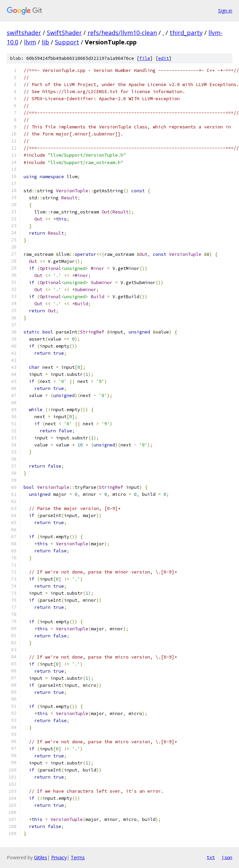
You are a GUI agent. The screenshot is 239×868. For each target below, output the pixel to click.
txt (211, 857)
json (227, 857)
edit (164, 58)
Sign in (225, 11)
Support (67, 42)
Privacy (59, 857)
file (145, 58)
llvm (30, 42)
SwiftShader (64, 33)
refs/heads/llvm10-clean (122, 33)
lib (45, 42)
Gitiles (41, 857)
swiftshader (24, 33)
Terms (78, 857)
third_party (186, 33)
